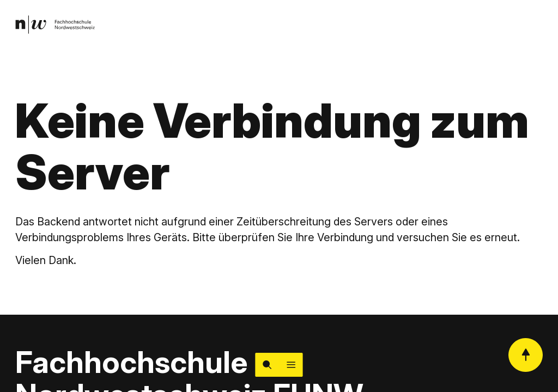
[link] (55, 24)
